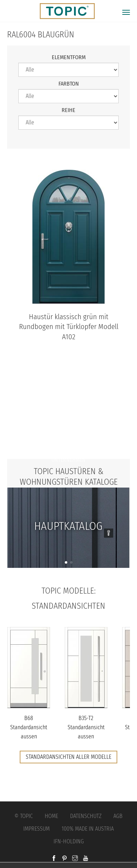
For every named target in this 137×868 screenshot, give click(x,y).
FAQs (69, 446)
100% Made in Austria (88, 829)
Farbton (69, 84)
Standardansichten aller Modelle (68, 757)
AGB (118, 816)
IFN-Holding (69, 841)
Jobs (68, 432)
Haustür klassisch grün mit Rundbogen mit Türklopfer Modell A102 (69, 327)
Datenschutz (86, 816)
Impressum (36, 829)
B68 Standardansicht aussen (29, 727)
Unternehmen (68, 460)
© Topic (24, 816)
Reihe (68, 110)
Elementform (69, 57)
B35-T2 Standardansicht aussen (86, 727)
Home (51, 816)
